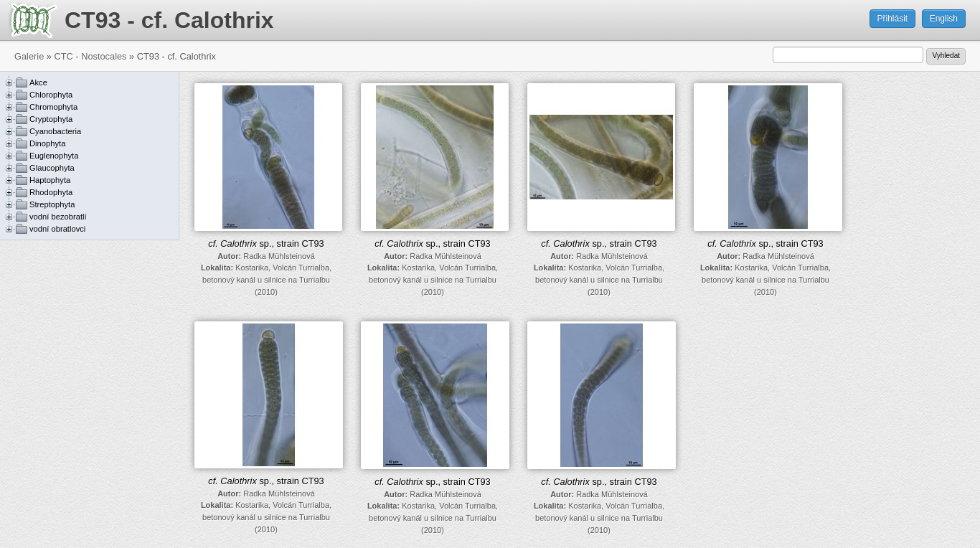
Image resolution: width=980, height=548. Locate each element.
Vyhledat (946, 56)
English (944, 19)
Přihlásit (893, 19)
